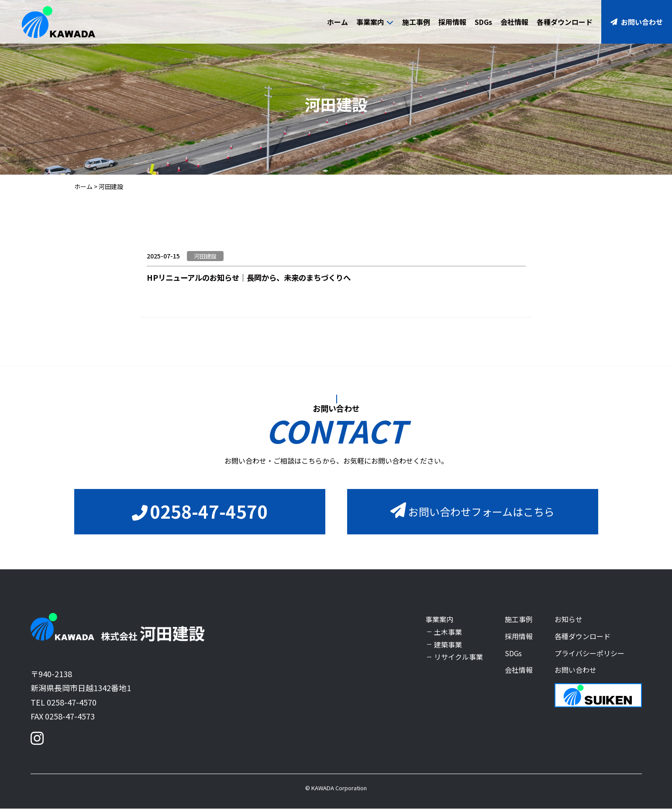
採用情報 (452, 22)
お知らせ (569, 620)
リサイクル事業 (458, 657)
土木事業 (448, 632)
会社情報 (514, 22)
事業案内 (375, 22)
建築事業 (448, 644)
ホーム (338, 22)
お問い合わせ (637, 22)
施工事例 (416, 22)
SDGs (483, 22)
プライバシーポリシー (589, 653)
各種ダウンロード (565, 22)
